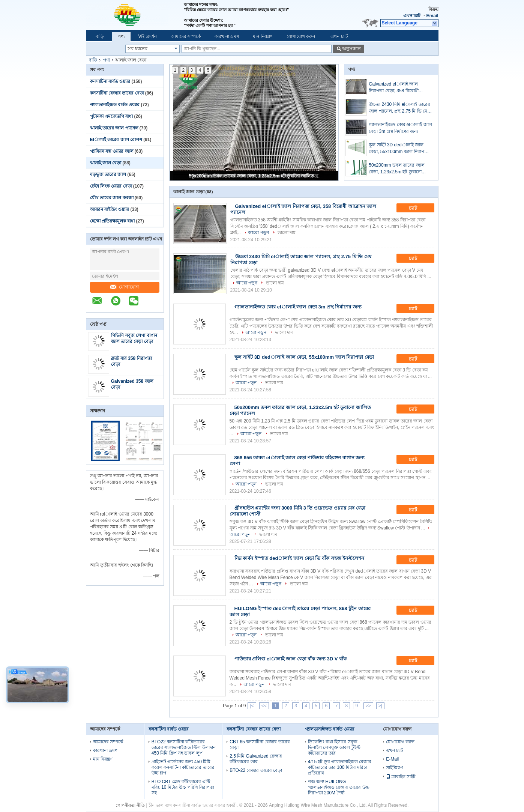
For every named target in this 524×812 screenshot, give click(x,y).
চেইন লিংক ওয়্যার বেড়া (111, 186)
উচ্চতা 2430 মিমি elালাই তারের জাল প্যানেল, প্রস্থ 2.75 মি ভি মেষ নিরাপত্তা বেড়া (399, 108)
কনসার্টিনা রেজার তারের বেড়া (117, 93)
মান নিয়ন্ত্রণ (263, 36)
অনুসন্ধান (351, 49)
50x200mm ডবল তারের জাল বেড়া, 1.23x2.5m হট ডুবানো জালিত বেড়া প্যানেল (255, 176)
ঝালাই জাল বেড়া (106, 163)
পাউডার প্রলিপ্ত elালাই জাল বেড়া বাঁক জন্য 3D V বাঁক (291, 659)
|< (252, 706)
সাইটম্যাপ (394, 768)
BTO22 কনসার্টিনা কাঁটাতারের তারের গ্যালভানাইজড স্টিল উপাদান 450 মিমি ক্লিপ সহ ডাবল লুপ (184, 747)
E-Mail (392, 759)
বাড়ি (100, 36)
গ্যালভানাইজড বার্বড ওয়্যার (115, 105)
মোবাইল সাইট (401, 777)
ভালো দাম (287, 233)
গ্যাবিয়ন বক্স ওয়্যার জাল (112, 151)
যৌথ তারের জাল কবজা (112, 198)
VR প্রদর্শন (148, 36)
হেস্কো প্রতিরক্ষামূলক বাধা (113, 221)
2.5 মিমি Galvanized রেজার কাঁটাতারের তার (256, 759)
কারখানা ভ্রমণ (227, 36)
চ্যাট (418, 208)
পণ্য (121, 36)
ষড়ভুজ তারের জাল (108, 174)
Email (432, 16)
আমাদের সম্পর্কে (186, 36)
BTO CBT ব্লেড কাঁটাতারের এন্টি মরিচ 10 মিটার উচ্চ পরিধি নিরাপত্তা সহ (183, 787)
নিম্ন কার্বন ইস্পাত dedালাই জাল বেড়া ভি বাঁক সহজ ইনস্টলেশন (300, 558)
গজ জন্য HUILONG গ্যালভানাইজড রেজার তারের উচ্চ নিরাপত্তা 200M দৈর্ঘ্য (339, 787)
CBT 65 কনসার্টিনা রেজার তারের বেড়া (260, 745)
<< (264, 706)
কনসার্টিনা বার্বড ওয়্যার (110, 81)
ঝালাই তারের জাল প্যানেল (114, 128)
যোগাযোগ (125, 287)
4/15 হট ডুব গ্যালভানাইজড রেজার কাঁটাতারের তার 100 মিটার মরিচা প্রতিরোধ (340, 767)
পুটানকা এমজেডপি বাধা (112, 116)
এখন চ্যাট (412, 16)
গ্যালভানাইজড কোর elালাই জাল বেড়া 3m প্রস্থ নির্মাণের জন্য (400, 128)
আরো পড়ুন (258, 233)
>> (368, 706)
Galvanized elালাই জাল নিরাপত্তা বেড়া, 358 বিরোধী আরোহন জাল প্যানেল (393, 88)
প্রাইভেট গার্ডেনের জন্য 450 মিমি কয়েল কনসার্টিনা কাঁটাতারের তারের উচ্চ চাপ (183, 767)
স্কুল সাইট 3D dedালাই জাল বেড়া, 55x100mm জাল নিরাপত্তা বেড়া (399, 149)
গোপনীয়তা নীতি (130, 805)
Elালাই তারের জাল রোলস (116, 140)
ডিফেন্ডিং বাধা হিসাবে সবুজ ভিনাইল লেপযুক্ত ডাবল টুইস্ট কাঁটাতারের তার (334, 747)
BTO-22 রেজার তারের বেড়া (256, 770)
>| (380, 706)
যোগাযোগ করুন (301, 36)
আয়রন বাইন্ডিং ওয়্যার (110, 209)
